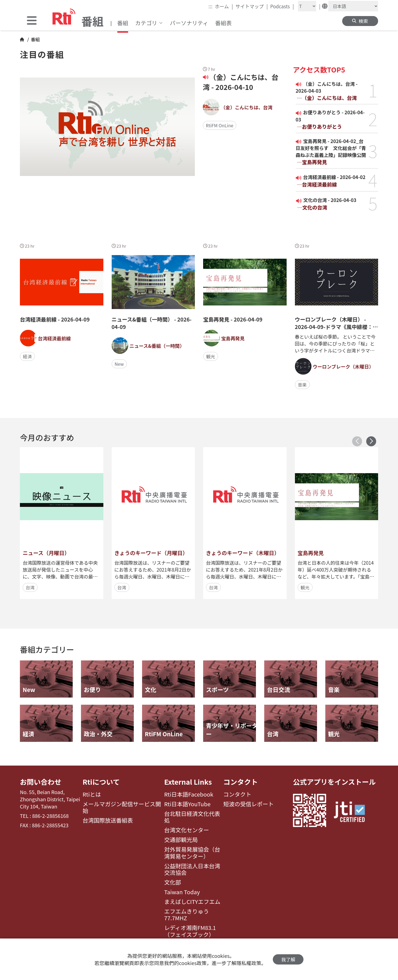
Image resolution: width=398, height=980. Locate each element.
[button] (371, 441)
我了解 (288, 959)
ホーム (224, 6)
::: (210, 6)
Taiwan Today (182, 892)
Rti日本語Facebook (189, 794)
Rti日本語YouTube (187, 804)
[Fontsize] (307, 6)
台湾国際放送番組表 (108, 820)
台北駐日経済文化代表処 (192, 817)
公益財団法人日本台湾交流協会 (192, 869)
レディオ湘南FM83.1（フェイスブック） (190, 931)
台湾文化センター (187, 830)
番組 (123, 23)
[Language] (353, 6)
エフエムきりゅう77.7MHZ (187, 915)
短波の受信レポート (248, 804)
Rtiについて (101, 782)
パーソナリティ (189, 23)
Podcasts (282, 6)
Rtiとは (92, 794)
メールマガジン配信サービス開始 (122, 807)
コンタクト (241, 782)
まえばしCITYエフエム (192, 902)
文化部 (173, 882)
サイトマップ (252, 6)
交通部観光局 (181, 840)
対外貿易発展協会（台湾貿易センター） (192, 853)
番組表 (223, 23)
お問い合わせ (41, 782)
